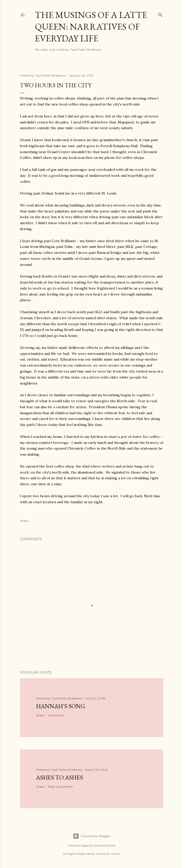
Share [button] (24, 521)
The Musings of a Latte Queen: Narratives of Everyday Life (91, 27)
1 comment (56, 715)
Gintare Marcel (105, 845)
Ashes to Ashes (60, 777)
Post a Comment (61, 787)
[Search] (160, 14)
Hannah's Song (61, 706)
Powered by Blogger (92, 836)
